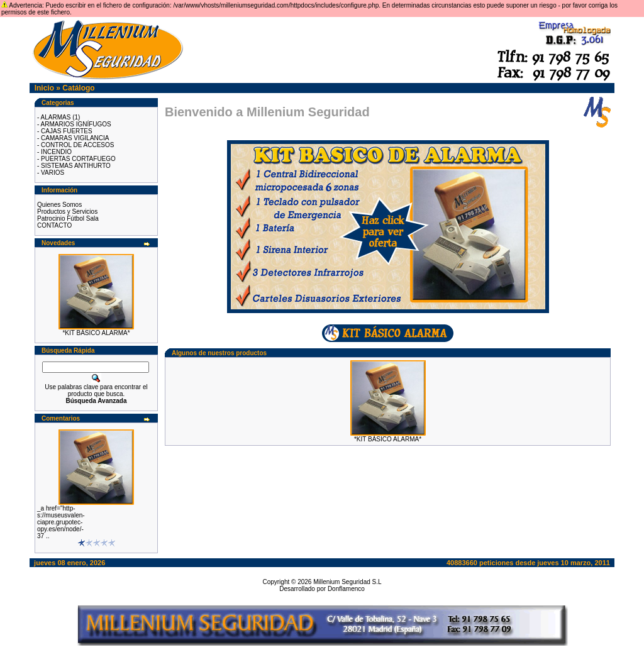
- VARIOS (51, 173)
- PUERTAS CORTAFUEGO (76, 159)
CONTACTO (54, 225)
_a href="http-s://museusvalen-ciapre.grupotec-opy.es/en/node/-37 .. (61, 522)
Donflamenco (346, 589)
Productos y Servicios (67, 212)
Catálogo (78, 88)
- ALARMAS (54, 117)
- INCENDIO (54, 152)
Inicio (44, 88)
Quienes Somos (59, 205)
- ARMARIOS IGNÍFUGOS (74, 124)
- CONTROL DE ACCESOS (75, 145)
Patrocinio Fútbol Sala (68, 218)
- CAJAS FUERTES (65, 131)
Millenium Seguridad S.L (347, 582)
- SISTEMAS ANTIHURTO (74, 166)
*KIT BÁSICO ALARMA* (96, 333)
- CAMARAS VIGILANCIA (73, 138)
